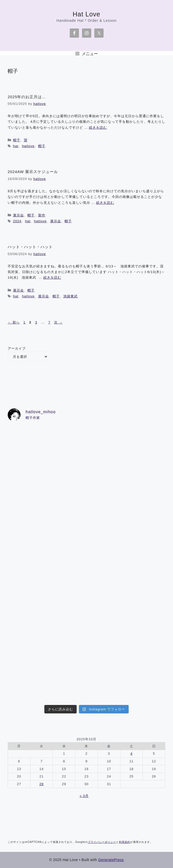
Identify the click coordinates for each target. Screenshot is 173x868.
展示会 (18, 215)
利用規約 (125, 842)
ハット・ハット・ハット (30, 247)
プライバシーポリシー (102, 842)
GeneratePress (111, 860)
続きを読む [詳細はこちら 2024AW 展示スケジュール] (105, 203)
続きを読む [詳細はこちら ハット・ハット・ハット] (52, 277)
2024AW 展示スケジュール (33, 172)
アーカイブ (17, 349)
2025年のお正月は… (27, 97)
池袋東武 (70, 296)
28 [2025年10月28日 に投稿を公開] (42, 784)
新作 (42, 215)
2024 (17, 221)
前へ (14, 322)
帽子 (17, 140)
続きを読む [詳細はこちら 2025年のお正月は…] (98, 128)
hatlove (28, 146)
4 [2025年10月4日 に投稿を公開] (131, 754)
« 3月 (84, 796)
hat (16, 146)
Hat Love (86, 14)
